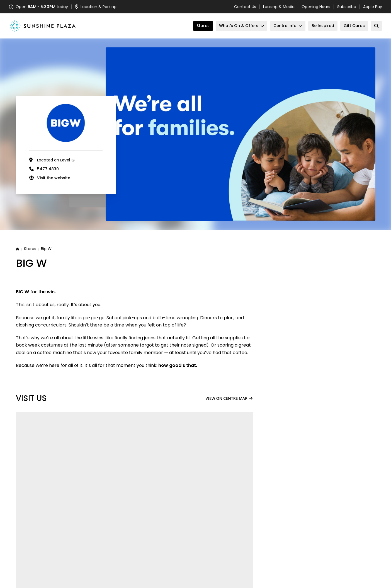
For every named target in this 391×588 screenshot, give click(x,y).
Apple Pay (373, 7)
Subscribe (347, 7)
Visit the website (54, 178)
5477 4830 (48, 169)
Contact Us (245, 7)
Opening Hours (316, 7)
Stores (30, 249)
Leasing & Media (279, 7)
